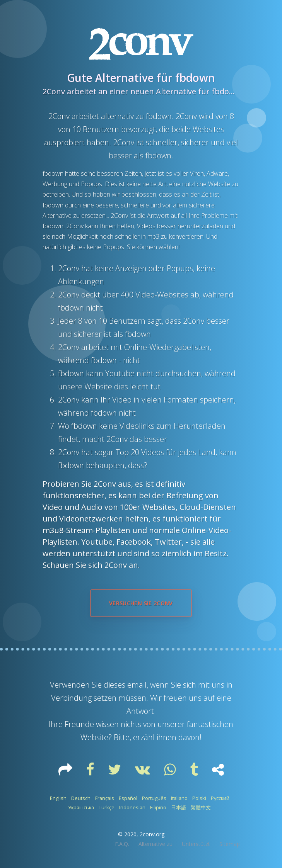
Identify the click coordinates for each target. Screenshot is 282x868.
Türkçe (107, 807)
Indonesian (132, 807)
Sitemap (230, 844)
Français (105, 798)
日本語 (179, 807)
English (58, 798)
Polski (199, 798)
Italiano (179, 798)
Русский (220, 798)
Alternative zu (156, 844)
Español (128, 798)
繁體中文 (201, 807)
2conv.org (152, 834)
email (137, 685)
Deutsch (81, 798)
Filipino (158, 807)
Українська (81, 807)
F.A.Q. (122, 844)
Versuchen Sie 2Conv (141, 603)
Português (154, 798)
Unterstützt (196, 844)
